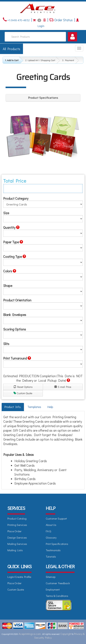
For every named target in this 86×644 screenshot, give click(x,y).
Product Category (16, 198)
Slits (6, 344)
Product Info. (13, 407)
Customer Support (56, 518)
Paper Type (13, 242)
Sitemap (51, 577)
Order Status (63, 20)
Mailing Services (17, 544)
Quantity (11, 227)
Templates (34, 407)
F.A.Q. (49, 531)
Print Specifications (57, 544)
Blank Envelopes (15, 315)
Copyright (66, 634)
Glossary (51, 537)
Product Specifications (43, 98)
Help (50, 407)
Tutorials (51, 556)
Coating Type (15, 257)
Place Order (14, 531)
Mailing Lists (15, 550)
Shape (8, 286)
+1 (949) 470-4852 (18, 20)
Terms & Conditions (57, 596)
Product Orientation (17, 300)
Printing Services (17, 525)
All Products (11, 49)
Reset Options (23, 387)
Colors (10, 271)
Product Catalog (17, 518)
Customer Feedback (58, 583)
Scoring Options (15, 329)
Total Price (15, 181)
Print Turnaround (17, 358)
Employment (53, 589)
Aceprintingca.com (30, 634)
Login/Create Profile (19, 577)
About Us (51, 525)
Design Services (17, 537)
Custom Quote (23, 393)
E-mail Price (63, 387)
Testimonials (53, 550)
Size (6, 213)
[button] (72, 37)
